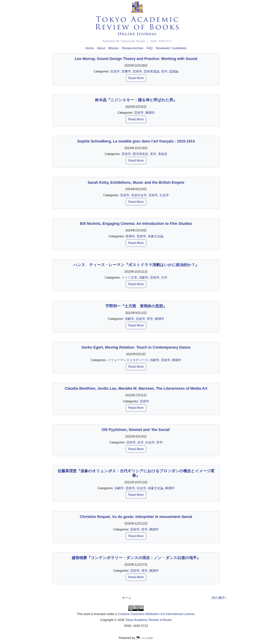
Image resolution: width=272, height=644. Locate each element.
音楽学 (115, 71)
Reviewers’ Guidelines (171, 48)
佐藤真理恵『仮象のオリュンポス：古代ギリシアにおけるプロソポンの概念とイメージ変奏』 (136, 473)
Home (90, 48)
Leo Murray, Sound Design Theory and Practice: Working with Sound (136, 59)
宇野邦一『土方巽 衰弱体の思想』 (136, 306)
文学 (164, 278)
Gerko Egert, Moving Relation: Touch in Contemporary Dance (136, 347)
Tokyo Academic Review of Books (149, 620)
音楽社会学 (139, 195)
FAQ (150, 48)
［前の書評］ (219, 598)
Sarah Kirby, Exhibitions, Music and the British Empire (136, 182)
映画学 (130, 236)
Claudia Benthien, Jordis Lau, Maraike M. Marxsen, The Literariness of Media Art (136, 388)
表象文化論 (156, 236)
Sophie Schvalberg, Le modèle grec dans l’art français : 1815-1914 (136, 141)
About (101, 48)
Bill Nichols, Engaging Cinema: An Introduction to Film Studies (136, 224)
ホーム (127, 598)
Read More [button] (136, 78)
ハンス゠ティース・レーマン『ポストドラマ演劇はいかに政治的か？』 (136, 265)
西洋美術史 (141, 154)
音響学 (126, 71)
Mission (114, 48)
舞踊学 (150, 113)
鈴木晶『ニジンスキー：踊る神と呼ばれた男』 (136, 100)
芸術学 (137, 71)
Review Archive (133, 48)
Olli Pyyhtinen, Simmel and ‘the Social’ (136, 430)
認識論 (174, 71)
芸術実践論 (152, 71)
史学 (141, 442)
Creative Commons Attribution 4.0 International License (156, 614)
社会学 (164, 195)
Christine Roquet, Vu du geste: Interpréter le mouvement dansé (136, 517)
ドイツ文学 (129, 278)
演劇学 (144, 278)
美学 (153, 154)
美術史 (163, 154)
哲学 (164, 71)
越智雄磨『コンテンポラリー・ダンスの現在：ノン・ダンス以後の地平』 (136, 558)
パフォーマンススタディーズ (128, 360)
